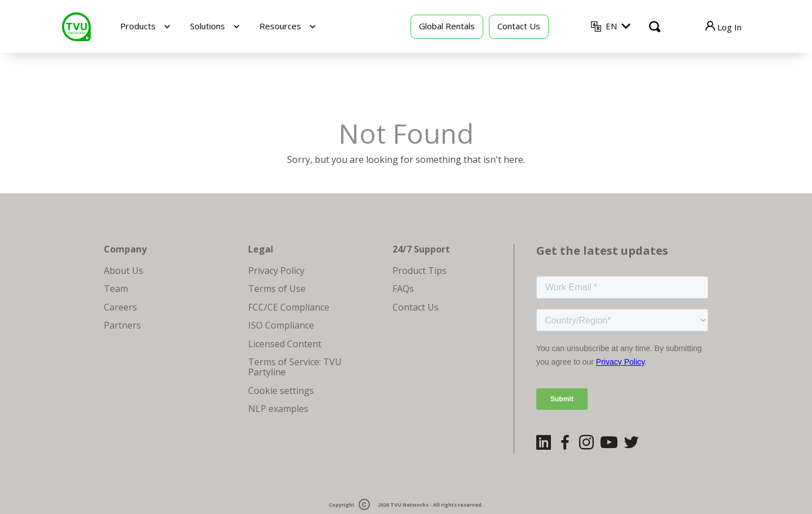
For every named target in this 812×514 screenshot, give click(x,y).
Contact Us (519, 26)
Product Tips (420, 271)
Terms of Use (277, 289)
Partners (122, 325)
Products (138, 26)
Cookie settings (281, 391)
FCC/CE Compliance (289, 307)
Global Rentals (447, 26)
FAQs (403, 289)
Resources (280, 26)
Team (116, 289)
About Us (123, 271)
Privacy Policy (276, 271)
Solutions (208, 26)
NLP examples (278, 409)
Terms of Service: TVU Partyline (295, 367)
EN (611, 26)
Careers (120, 307)
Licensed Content (285, 344)
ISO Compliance (281, 325)
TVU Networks (409, 505)
